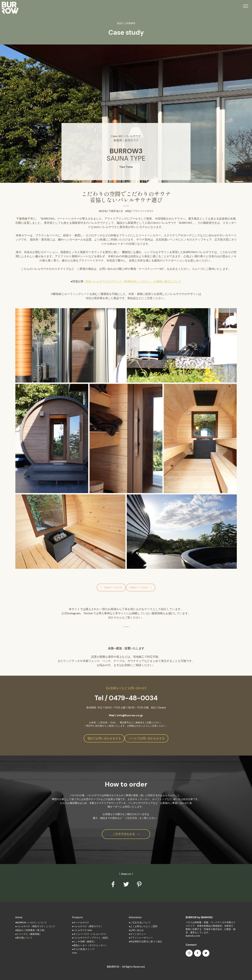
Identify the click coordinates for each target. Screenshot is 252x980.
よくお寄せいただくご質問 (144, 926)
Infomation (135, 917)
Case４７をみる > (141, 587)
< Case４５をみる (111, 587)
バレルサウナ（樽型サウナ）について (36, 926)
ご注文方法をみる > (126, 834)
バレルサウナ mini (83, 930)
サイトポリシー (138, 934)
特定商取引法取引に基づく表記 (146, 942)
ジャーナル (22, 934)
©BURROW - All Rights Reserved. (126, 967)
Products (77, 917)
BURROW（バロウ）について (32, 923)
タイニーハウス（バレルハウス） (90, 934)
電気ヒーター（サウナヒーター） (90, 945)
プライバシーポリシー (141, 938)
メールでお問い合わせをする (147, 738)
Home (19, 917)
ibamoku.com (193, 936)
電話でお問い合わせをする (104, 738)
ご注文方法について (140, 923)
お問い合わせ (137, 930)
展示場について (25, 938)
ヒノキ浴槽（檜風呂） (85, 942)
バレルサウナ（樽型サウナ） (88, 926)
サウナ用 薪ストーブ (84, 949)
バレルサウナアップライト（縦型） (92, 938)
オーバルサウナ (81, 923)
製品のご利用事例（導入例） (31, 930)
